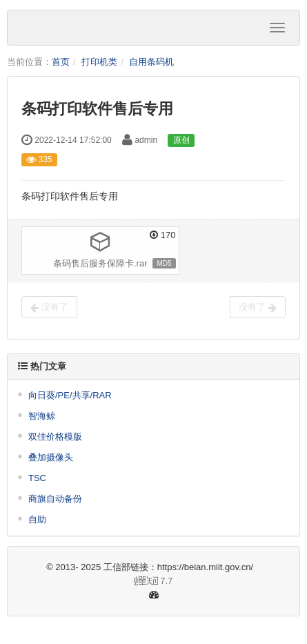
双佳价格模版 (55, 437)
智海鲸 (42, 416)
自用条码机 (151, 62)
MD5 (164, 263)
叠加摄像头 (51, 457)
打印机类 (99, 62)
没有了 (49, 307)
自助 (37, 519)
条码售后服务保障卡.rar (100, 263)
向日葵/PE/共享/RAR (70, 395)
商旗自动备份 (55, 499)
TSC (37, 478)
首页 (61, 62)
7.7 (95, 582)
